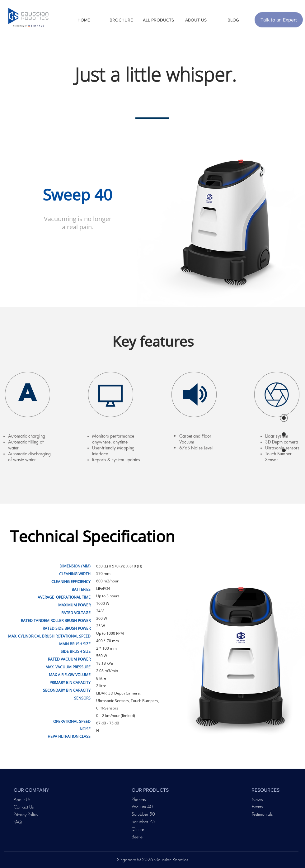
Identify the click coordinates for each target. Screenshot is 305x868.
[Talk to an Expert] (279, 20)
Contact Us (24, 807)
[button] (121, 20)
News (257, 799)
